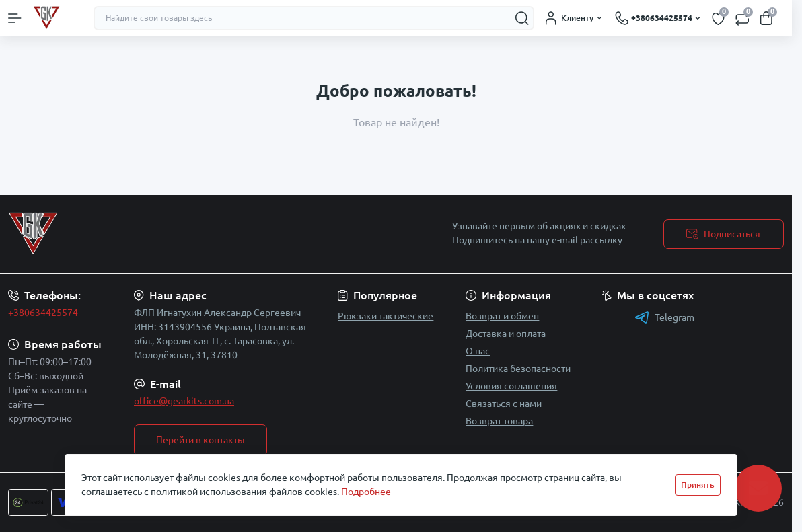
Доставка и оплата (506, 334)
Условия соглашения (511, 386)
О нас (478, 351)
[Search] (522, 18)
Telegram (664, 317)
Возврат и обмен (502, 316)
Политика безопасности (518, 369)
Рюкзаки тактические (386, 316)
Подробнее (366, 492)
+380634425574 (43, 313)
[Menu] (15, 18)
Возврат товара (499, 421)
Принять (698, 485)
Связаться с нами (504, 404)
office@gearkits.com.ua (184, 401)
